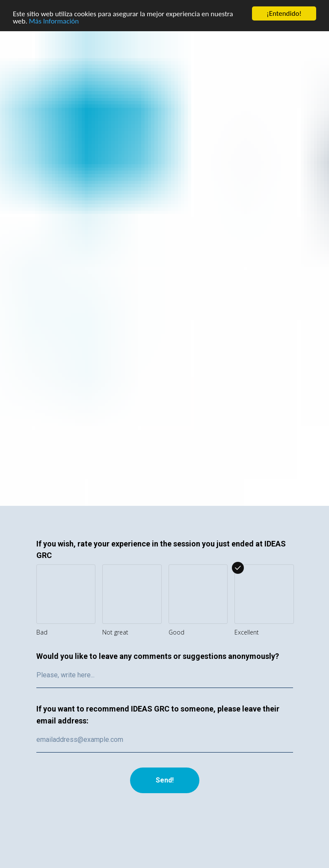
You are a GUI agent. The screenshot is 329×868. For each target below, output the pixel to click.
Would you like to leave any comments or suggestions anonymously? (158, 656)
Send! (165, 780)
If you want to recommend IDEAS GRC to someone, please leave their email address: (158, 715)
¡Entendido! (284, 13)
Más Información (54, 21)
